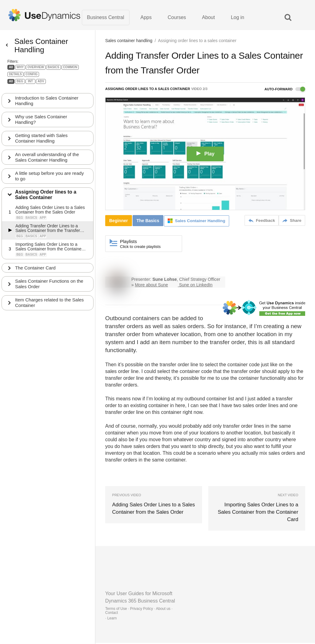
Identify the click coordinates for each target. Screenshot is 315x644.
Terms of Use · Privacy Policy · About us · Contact (139, 612)
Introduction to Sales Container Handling (47, 106)
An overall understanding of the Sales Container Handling (48, 163)
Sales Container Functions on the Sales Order (50, 291)
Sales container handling (129, 42)
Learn (112, 619)
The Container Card (36, 274)
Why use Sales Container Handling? (42, 125)
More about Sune (152, 286)
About (209, 18)
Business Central (106, 18)
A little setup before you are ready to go (50, 182)
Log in (237, 18)
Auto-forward (285, 91)
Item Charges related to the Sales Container (50, 310)
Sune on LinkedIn (196, 286)
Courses (177, 18)
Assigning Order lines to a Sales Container (46, 201)
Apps (146, 18)
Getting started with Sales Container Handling (42, 144)
